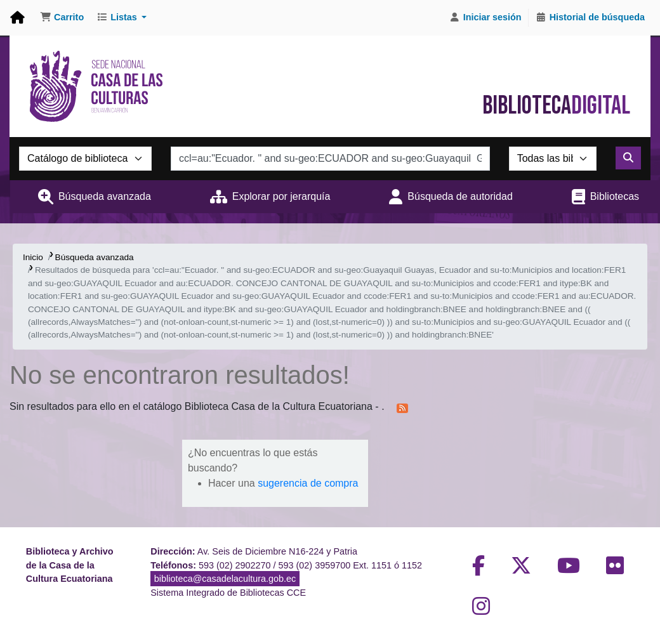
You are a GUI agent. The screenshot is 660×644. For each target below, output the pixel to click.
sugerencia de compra (308, 483)
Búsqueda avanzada (105, 196)
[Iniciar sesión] (485, 18)
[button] (62, 18)
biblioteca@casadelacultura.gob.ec (225, 579)
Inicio (33, 257)
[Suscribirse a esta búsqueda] (402, 407)
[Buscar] (628, 158)
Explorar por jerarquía (281, 196)
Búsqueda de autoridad (460, 196)
